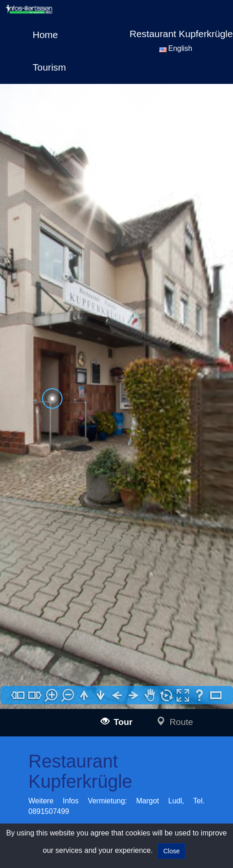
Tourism (49, 67)
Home (45, 35)
